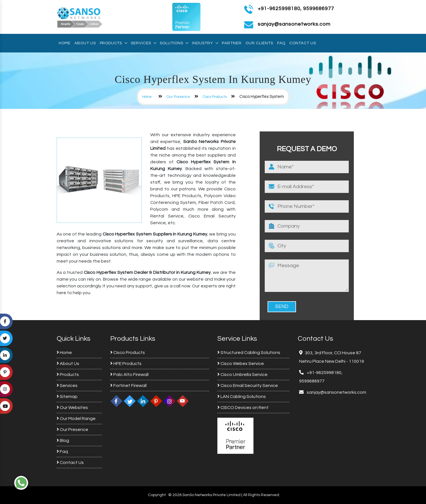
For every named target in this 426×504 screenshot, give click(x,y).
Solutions (174, 43)
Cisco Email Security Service (248, 386)
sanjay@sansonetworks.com (336, 392)
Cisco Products (215, 97)
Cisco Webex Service (241, 364)
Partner (232, 43)
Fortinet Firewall (128, 386)
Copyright (157, 495)
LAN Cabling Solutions (242, 397)
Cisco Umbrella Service (242, 375)
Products (113, 43)
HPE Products (126, 364)
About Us (85, 43)
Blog (63, 441)
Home (65, 43)
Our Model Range (76, 419)
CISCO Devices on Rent (243, 408)
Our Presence (178, 97)
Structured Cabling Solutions (249, 353)
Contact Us (303, 43)
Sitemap (67, 397)
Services (143, 43)
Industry (205, 43)
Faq (281, 43)
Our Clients (259, 43)
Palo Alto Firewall (129, 375)
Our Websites (72, 408)
